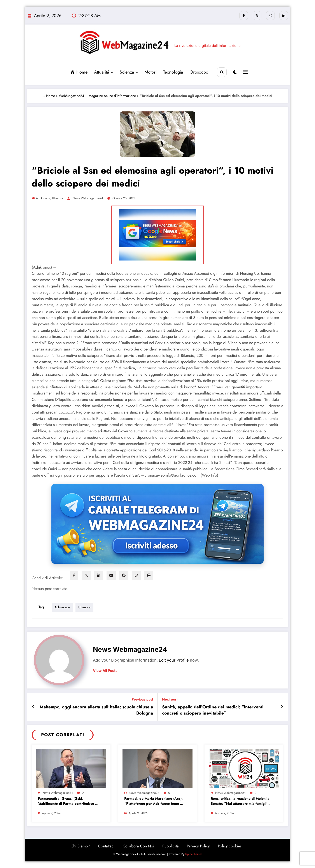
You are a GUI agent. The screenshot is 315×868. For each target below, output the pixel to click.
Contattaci (106, 846)
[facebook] (74, 575)
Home (51, 96)
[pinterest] (124, 575)
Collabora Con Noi (138, 846)
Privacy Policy (198, 846)
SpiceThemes (194, 854)
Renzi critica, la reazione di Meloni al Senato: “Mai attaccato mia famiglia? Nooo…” (241, 801)
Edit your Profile (174, 660)
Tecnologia (173, 72)
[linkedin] (99, 575)
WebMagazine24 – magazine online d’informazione (97, 96)
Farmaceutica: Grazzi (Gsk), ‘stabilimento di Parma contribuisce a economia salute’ (67, 801)
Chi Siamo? (80, 846)
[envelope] (111, 575)
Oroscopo (199, 72)
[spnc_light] (235, 72)
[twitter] (86, 575)
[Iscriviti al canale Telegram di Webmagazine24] (157, 524)
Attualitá (104, 72)
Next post (170, 699)
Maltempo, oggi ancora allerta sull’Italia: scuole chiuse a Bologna (96, 710)
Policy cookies (230, 846)
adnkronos (43, 198)
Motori (151, 72)
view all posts (105, 671)
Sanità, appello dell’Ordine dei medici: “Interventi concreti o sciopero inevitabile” (213, 710)
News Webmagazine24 (88, 198)
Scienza (129, 72)
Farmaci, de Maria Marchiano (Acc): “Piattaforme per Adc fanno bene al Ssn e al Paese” (154, 801)
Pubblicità (171, 846)
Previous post (142, 699)
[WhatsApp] (136, 575)
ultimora (58, 198)
